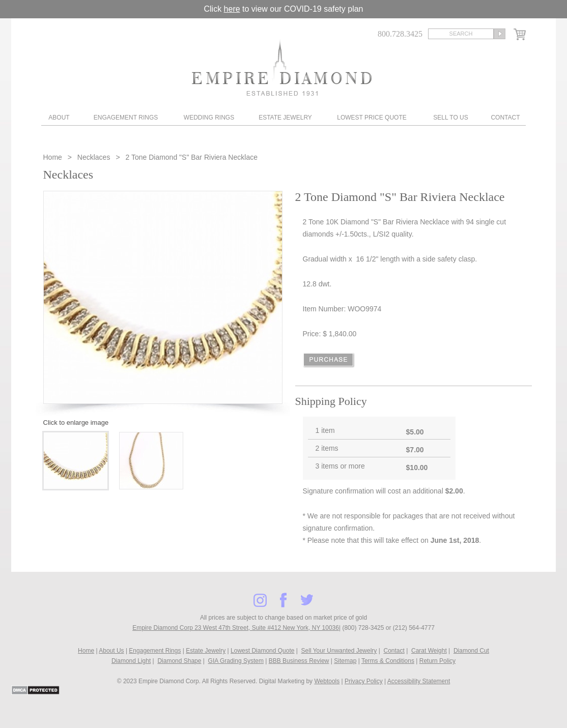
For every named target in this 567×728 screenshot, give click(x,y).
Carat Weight (429, 651)
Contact (505, 118)
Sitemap (345, 661)
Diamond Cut (471, 651)
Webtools (327, 681)
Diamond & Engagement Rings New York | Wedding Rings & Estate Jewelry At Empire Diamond (282, 67)
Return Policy (437, 661)
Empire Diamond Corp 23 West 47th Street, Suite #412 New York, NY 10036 (236, 628)
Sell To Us (450, 118)
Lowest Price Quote (372, 118)
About (59, 118)
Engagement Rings (126, 118)
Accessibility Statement (419, 681)
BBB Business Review (299, 661)
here (232, 9)
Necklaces (94, 157)
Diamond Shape (179, 661)
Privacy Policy (364, 681)
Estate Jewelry (285, 118)
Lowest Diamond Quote (262, 651)
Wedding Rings (209, 118)
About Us (111, 651)
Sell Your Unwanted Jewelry (339, 651)
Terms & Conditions (388, 661)
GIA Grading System (236, 661)
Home (54, 157)
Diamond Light (131, 661)
